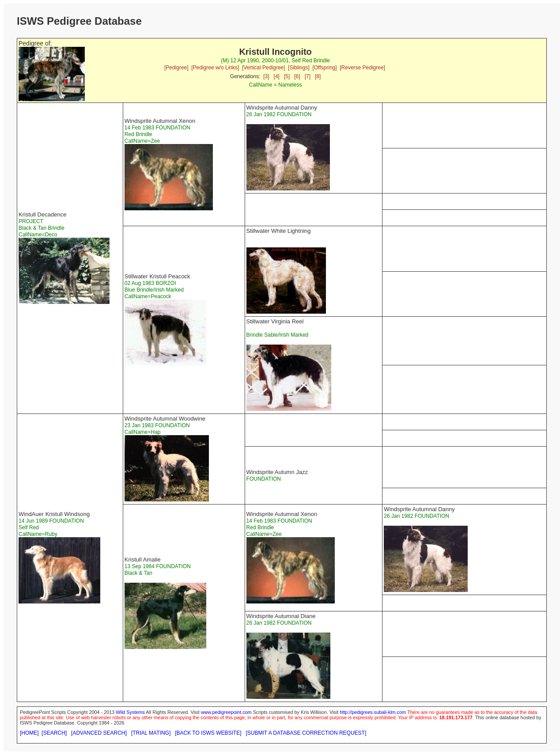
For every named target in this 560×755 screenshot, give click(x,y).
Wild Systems (130, 712)
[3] (266, 76)
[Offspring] (324, 68)
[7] (308, 76)
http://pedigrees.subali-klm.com (373, 712)
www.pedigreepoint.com (226, 712)
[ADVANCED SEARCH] (99, 733)
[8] (318, 76)
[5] (287, 76)
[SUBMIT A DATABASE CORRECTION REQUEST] (306, 733)
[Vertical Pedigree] (263, 68)
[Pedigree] (176, 68)
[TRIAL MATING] (151, 733)
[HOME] (29, 733)
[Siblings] (299, 68)
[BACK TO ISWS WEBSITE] (208, 733)
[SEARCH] (54, 733)
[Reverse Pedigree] (362, 68)
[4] (277, 76)
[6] (297, 76)
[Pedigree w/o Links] (215, 68)
